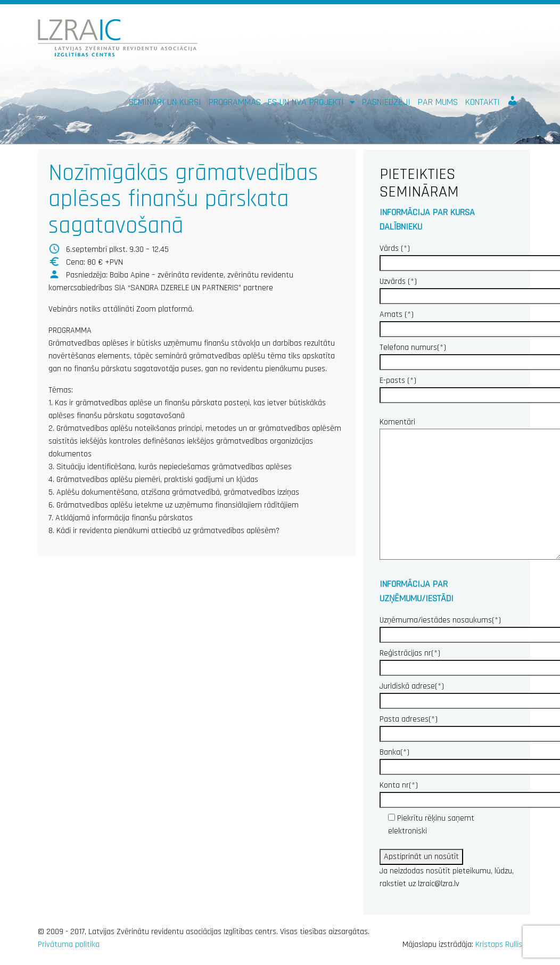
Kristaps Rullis (499, 944)
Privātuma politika (69, 944)
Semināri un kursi (165, 102)
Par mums (438, 102)
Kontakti (483, 102)
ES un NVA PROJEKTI (307, 102)
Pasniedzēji (386, 102)
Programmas (235, 102)
